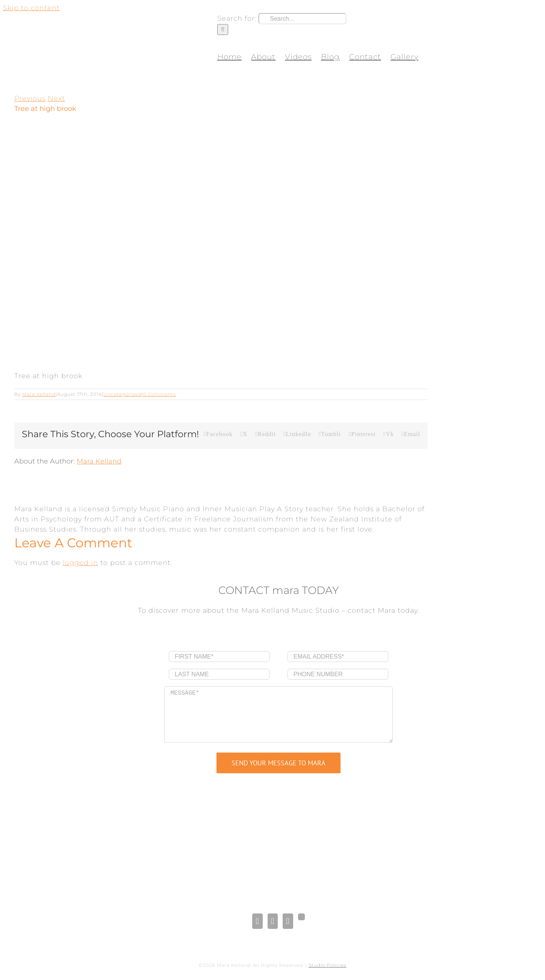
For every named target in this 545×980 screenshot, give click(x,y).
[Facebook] (257, 921)
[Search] (223, 30)
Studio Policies (328, 965)
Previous (30, 98)
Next (56, 98)
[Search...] (302, 19)
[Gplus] (301, 917)
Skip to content (31, 8)
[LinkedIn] (273, 921)
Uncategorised (122, 394)
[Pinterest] (288, 921)
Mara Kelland (39, 394)
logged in (80, 563)
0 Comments (159, 394)
